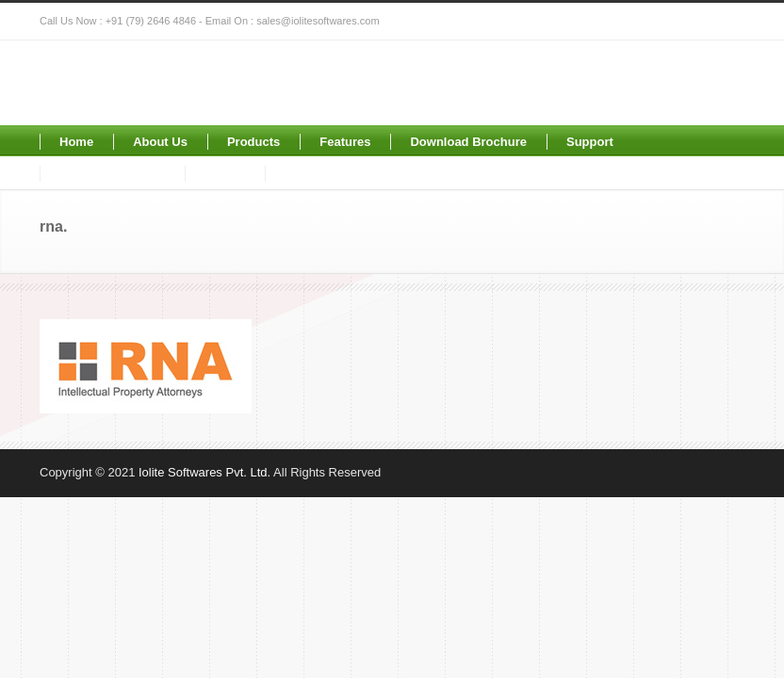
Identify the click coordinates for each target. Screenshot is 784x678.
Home (76, 142)
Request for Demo (112, 174)
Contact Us (317, 174)
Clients (225, 174)
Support (590, 142)
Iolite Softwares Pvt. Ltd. (204, 472)
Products (253, 142)
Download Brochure (468, 142)
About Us (160, 142)
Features (345, 142)
